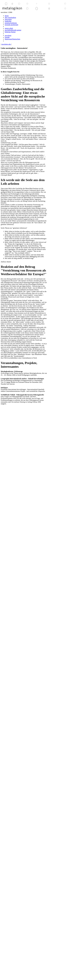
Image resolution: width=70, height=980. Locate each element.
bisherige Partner (10, 32)
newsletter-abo (6, 44)
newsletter (8, 35)
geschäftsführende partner (13, 30)
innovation (8, 19)
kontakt (7, 37)
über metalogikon (10, 18)
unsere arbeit (9, 28)
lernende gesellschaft (12, 25)
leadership (8, 21)
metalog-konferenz (11, 23)
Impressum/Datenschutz (12, 39)
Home (7, 16)
